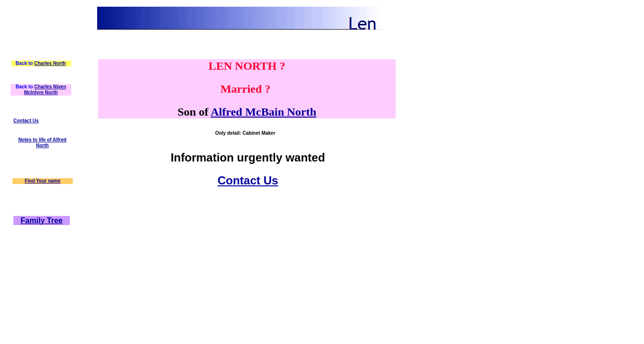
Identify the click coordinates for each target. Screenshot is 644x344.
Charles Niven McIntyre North (45, 90)
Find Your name (43, 181)
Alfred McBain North (263, 112)
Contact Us (26, 121)
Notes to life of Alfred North (42, 143)
